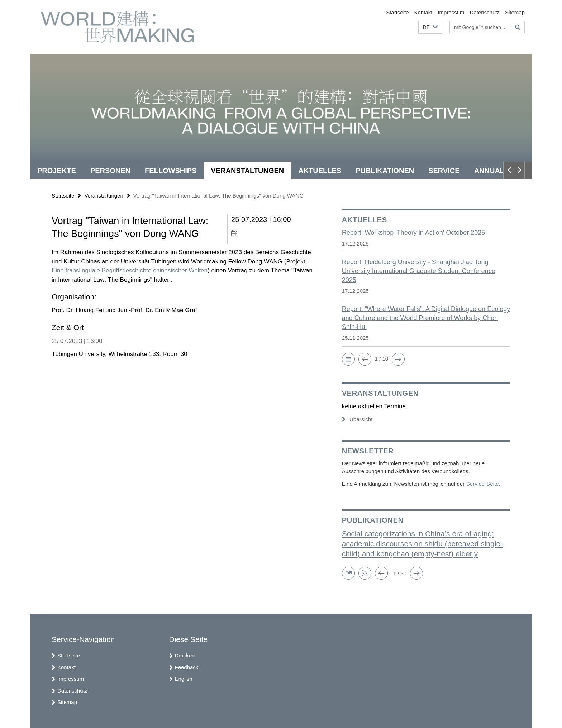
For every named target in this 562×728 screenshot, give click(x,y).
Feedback (187, 667)
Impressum (451, 12)
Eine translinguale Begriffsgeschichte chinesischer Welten (130, 270)
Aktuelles (320, 171)
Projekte (57, 171)
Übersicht (357, 419)
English (184, 678)
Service (444, 171)
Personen (110, 171)
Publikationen (385, 171)
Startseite (397, 12)
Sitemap (515, 12)
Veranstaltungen (248, 171)
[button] (430, 27)
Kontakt (423, 12)
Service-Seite (482, 483)
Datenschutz (485, 12)
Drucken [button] (185, 655)
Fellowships (171, 171)
